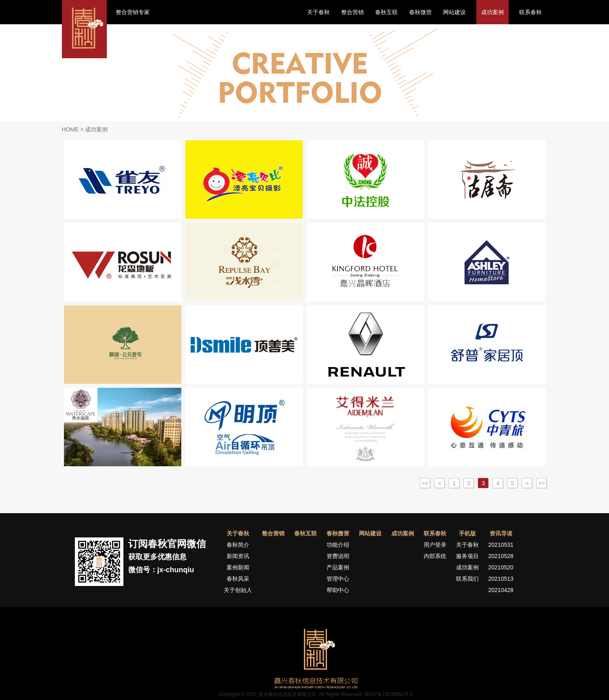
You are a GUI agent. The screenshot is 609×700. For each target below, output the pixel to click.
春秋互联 (386, 12)
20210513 (501, 579)
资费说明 (338, 556)
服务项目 (467, 556)
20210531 (501, 545)
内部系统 (435, 556)
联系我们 (467, 579)
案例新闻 (238, 567)
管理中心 (338, 579)
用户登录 (435, 545)
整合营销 (352, 12)
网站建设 (454, 12)
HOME (70, 129)
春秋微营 (420, 12)
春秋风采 (238, 579)
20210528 (501, 556)
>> (541, 483)
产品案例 (338, 567)
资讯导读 (501, 533)
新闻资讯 (238, 556)
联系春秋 (530, 12)
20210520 (501, 567)
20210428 (501, 590)
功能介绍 (338, 545)
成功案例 (492, 12)
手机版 (467, 533)
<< (425, 483)
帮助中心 (338, 590)
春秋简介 (238, 545)
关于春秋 (318, 12)
